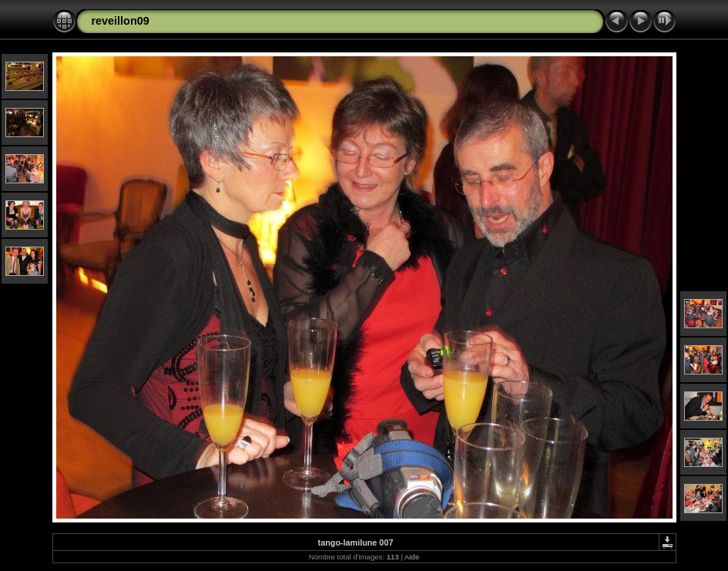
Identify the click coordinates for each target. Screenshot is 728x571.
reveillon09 (121, 21)
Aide (412, 557)
